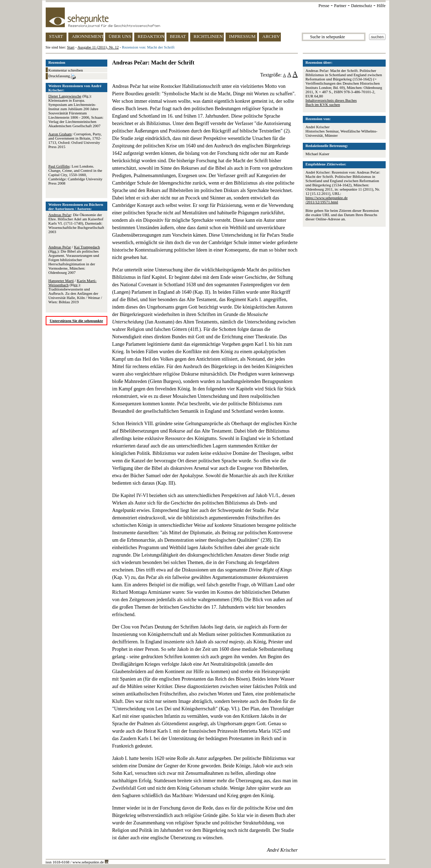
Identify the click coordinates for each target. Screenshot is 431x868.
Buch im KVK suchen (323, 105)
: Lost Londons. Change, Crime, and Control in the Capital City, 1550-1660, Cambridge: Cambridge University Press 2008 (76, 175)
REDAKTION (151, 36)
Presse (324, 6)
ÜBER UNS (120, 36)
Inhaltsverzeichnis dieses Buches (331, 100)
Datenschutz (361, 6)
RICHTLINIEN (208, 36)
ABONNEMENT (88, 36)
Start (71, 47)
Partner (340, 6)
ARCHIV (271, 36)
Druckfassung (62, 77)
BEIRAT (178, 36)
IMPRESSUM (242, 36)
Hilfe (381, 6)
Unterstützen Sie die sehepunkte (76, 321)
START (56, 36)
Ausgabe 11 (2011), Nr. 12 (98, 47)
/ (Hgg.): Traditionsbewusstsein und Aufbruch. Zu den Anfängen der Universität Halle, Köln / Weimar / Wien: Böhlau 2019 (75, 291)
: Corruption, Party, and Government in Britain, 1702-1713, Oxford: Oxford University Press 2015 (75, 140)
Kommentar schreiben (66, 70)
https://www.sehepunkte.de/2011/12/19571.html (327, 200)
